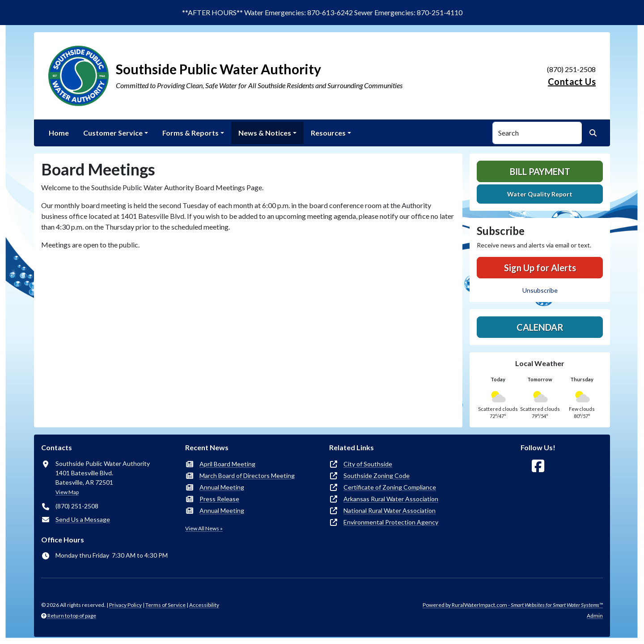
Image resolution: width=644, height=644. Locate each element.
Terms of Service (165, 605)
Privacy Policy (125, 605)
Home (59, 133)
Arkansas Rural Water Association (391, 499)
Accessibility (204, 605)
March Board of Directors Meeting (247, 476)
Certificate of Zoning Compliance (390, 487)
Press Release (219, 499)
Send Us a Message (83, 519)
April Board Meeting (227, 464)
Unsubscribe (540, 290)
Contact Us (572, 81)
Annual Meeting (222, 487)
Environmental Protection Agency (391, 522)
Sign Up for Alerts (540, 268)
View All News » (204, 528)
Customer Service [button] (113, 133)
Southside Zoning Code (377, 476)
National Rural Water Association (390, 510)
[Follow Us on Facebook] (538, 466)
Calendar (540, 327)
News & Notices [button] (265, 133)
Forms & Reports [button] (191, 133)
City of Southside (368, 464)
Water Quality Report (540, 194)
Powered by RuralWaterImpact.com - (513, 605)
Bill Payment (540, 171)
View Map (67, 492)
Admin (595, 616)
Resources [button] (328, 133)
